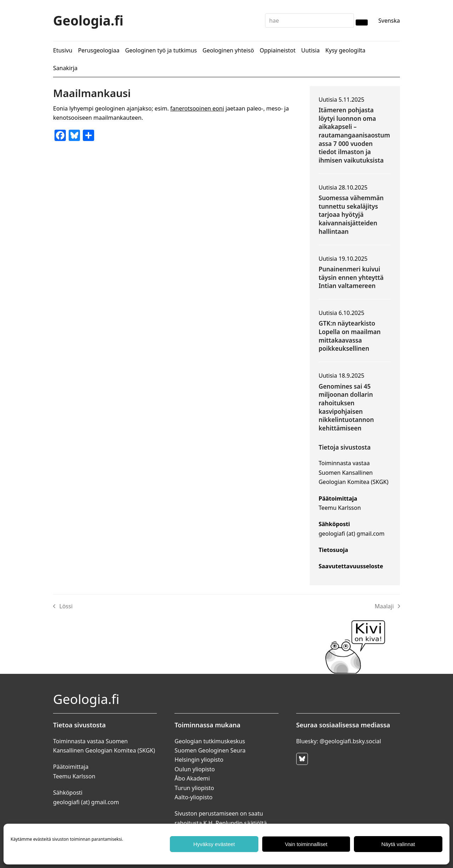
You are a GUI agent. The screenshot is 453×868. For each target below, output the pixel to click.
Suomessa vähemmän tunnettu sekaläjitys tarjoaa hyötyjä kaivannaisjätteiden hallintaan (351, 215)
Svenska (389, 21)
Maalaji (387, 607)
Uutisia (328, 100)
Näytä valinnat (398, 844)
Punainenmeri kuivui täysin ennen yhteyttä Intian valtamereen (351, 277)
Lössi (63, 607)
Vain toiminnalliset (306, 844)
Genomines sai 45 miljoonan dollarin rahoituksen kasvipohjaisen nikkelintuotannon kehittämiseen (346, 407)
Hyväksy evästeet (214, 844)
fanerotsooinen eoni (197, 108)
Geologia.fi (88, 20)
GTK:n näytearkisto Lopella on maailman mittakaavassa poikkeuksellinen (349, 336)
